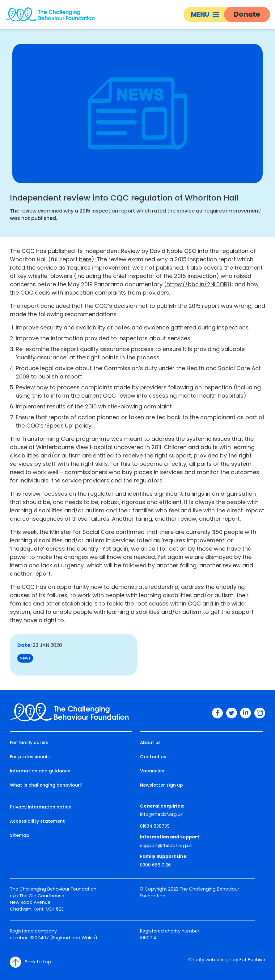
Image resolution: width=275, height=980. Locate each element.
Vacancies (152, 771)
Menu (205, 14)
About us (150, 742)
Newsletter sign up (161, 785)
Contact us (153, 757)
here (85, 259)
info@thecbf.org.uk (161, 814)
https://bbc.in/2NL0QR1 (198, 284)
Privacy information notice (41, 807)
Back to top (30, 962)
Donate (247, 14)
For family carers (29, 742)
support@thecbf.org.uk (166, 846)
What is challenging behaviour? (46, 785)
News (25, 658)
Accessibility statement (37, 821)
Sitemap (20, 835)
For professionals (30, 757)
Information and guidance (40, 771)
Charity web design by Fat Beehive (227, 960)
